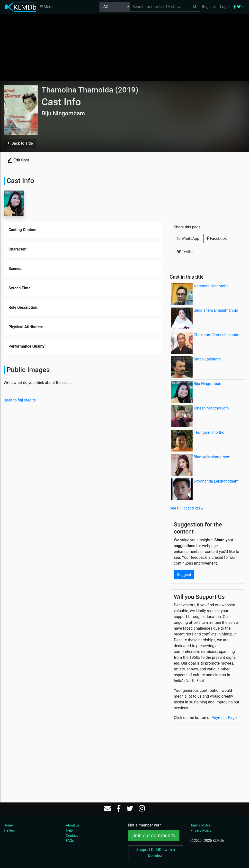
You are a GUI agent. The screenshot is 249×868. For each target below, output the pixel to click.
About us (73, 825)
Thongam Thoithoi (209, 432)
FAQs (70, 841)
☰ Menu (46, 7)
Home (8, 825)
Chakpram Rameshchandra (217, 335)
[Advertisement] (124, 47)
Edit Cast (18, 160)
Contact (72, 835)
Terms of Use (200, 825)
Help (69, 830)
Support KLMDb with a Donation (156, 853)
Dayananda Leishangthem (216, 481)
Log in (225, 7)
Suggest (184, 575)
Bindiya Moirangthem (212, 457)
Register (209, 7)
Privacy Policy (201, 830)
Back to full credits (20, 400)
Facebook (217, 238)
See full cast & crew (187, 508)
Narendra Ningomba (211, 286)
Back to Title (20, 143)
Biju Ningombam (208, 384)
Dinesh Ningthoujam (211, 408)
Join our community (154, 835)
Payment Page (224, 718)
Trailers (9, 830)
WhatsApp (188, 238)
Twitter (185, 252)
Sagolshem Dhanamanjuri (216, 310)
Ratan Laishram (207, 359)
